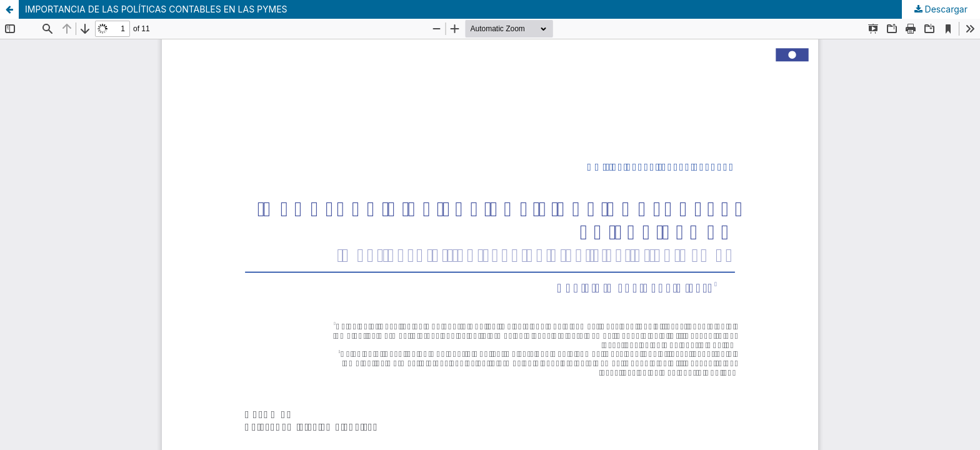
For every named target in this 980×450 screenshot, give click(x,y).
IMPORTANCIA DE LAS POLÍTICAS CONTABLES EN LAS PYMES (156, 9)
